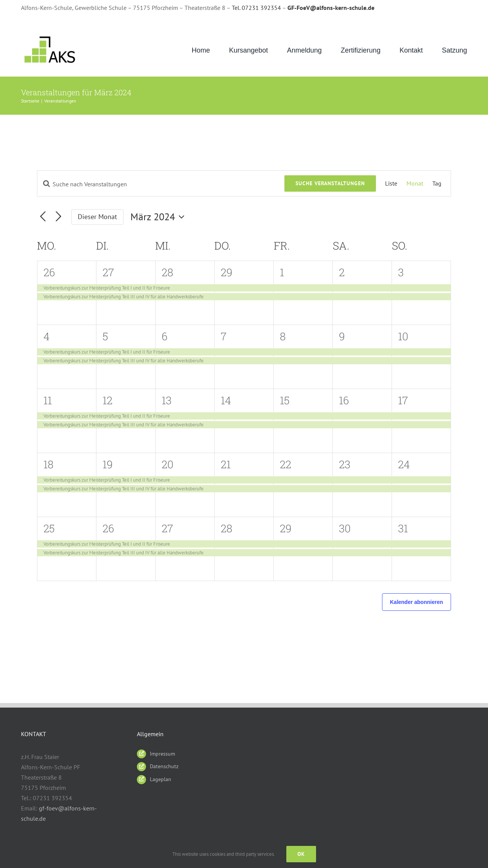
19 (108, 464)
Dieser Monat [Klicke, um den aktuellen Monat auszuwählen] (97, 217)
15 (285, 400)
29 (227, 272)
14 (226, 400)
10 (403, 336)
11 (48, 400)
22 (286, 464)
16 (344, 400)
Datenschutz (164, 766)
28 (167, 272)
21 (226, 464)
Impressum (162, 754)
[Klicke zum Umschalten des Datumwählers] (159, 217)
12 (108, 400)
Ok (301, 854)
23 (345, 464)
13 (167, 400)
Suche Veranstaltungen (330, 183)
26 (49, 272)
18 (48, 464)
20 (168, 464)
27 (108, 272)
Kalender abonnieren (417, 602)
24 (404, 464)
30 (345, 528)
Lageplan (161, 779)
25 (49, 528)
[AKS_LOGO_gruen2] (51, 36)
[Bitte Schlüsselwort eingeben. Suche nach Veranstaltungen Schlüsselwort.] (161, 184)
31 (403, 528)
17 (403, 400)
